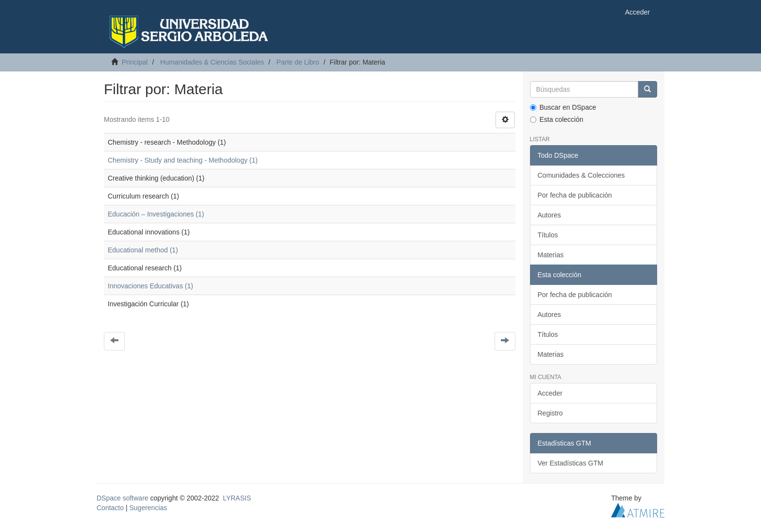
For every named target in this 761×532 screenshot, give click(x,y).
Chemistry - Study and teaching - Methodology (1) (183, 160)
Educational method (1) (143, 250)
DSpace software (123, 498)
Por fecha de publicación (575, 195)
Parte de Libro (298, 62)
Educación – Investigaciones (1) (156, 214)
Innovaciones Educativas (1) (150, 286)
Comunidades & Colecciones (581, 175)
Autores (549, 215)
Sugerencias (148, 508)
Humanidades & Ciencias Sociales (212, 62)
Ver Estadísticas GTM (571, 463)
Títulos (548, 235)
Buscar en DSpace (563, 107)
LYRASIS (237, 498)
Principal (135, 62)
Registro (550, 413)
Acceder (550, 393)
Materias (551, 255)
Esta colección (557, 119)
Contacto (110, 508)
